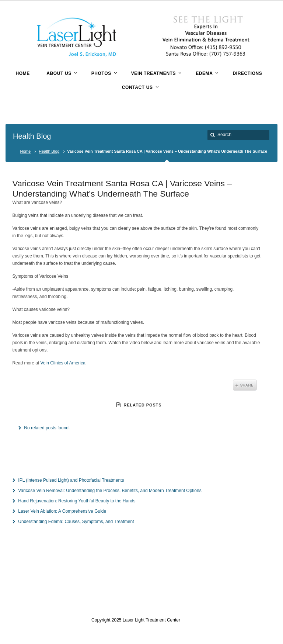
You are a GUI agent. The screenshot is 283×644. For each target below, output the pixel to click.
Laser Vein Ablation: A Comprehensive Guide (62, 511)
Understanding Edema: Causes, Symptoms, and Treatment (76, 522)
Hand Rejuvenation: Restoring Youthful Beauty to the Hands (77, 501)
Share (245, 385)
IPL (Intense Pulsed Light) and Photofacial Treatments (71, 480)
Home (26, 151)
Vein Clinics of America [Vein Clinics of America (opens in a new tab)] (63, 363)
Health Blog (49, 151)
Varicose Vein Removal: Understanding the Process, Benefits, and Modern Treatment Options (110, 491)
